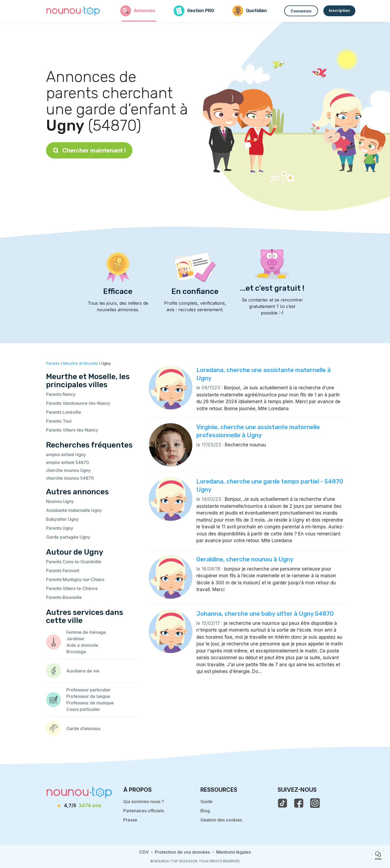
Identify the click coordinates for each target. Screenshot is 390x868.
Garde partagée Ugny (68, 537)
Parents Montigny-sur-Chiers (75, 579)
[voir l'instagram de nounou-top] (315, 803)
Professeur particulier (88, 690)
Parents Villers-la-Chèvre (72, 588)
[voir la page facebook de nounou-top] (299, 803)
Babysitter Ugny (62, 519)
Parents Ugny (60, 528)
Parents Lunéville (64, 412)
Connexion (301, 11)
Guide (207, 801)
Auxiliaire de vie (83, 671)
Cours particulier (83, 709)
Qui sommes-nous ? (144, 801)
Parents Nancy (61, 394)
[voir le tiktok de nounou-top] (282, 803)
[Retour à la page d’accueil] (73, 11)
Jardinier (75, 639)
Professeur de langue (88, 696)
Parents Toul (59, 421)
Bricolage (76, 652)
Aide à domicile (82, 645)
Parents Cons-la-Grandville (74, 562)
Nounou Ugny (60, 501)
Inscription (339, 10)
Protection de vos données (182, 852)
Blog (205, 811)
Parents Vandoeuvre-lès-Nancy (78, 403)
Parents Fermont (63, 571)
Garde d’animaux (84, 728)
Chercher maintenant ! (89, 150)
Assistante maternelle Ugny (74, 510)
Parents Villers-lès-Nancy (72, 430)
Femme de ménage (86, 632)
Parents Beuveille (64, 597)
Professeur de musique (90, 703)
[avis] (79, 806)
